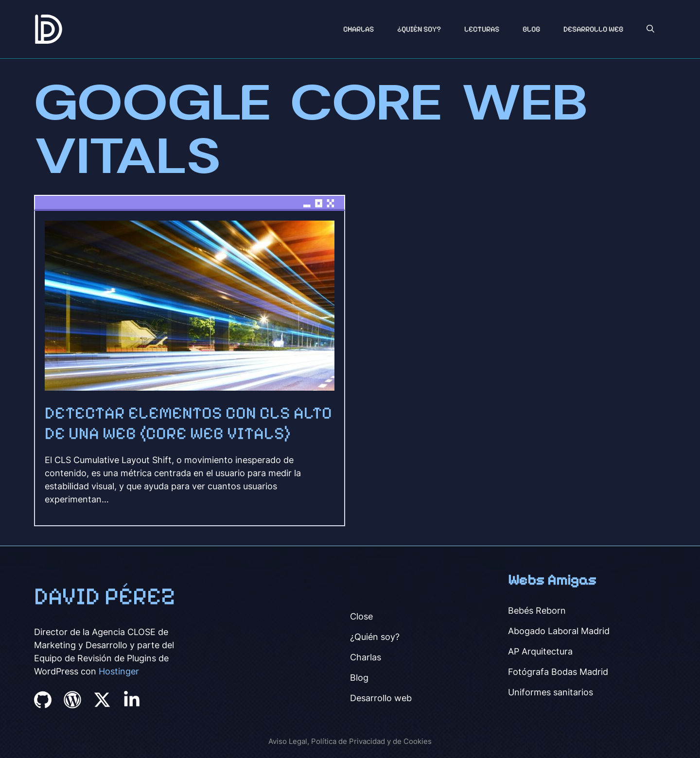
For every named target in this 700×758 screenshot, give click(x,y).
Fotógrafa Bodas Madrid (558, 672)
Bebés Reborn (537, 611)
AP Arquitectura (540, 651)
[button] (650, 29)
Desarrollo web (381, 698)
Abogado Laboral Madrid (559, 631)
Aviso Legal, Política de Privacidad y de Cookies (350, 741)
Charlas (359, 29)
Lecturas (482, 29)
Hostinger (119, 671)
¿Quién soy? (419, 29)
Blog (531, 29)
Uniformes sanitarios (551, 692)
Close (361, 616)
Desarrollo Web (593, 29)
